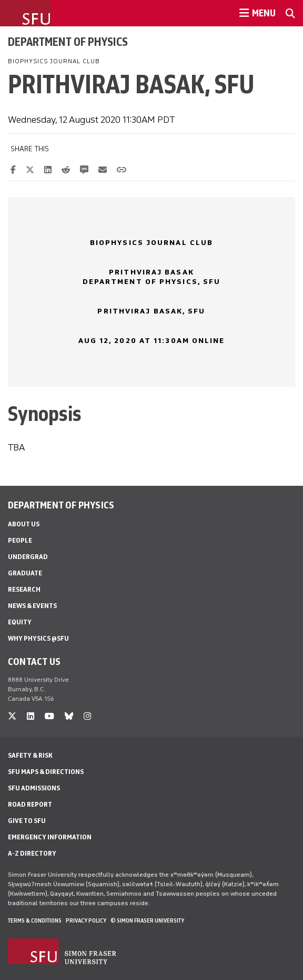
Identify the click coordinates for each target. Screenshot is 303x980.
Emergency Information (50, 837)
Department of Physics (68, 42)
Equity (20, 622)
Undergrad (28, 557)
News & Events (32, 606)
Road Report (30, 804)
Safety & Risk (30, 755)
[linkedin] (31, 716)
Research (24, 589)
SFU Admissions (34, 788)
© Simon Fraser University (147, 920)
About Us (24, 524)
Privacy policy (86, 920)
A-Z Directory (32, 853)
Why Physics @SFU (38, 638)
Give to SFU (27, 821)
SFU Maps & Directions (46, 772)
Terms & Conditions (35, 920)
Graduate (25, 573)
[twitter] (12, 716)
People (20, 540)
